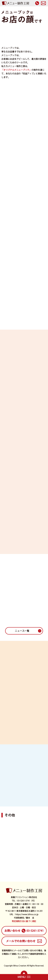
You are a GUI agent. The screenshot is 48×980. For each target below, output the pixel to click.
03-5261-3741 (24, 931)
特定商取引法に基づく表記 (24, 921)
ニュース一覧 (22, 631)
